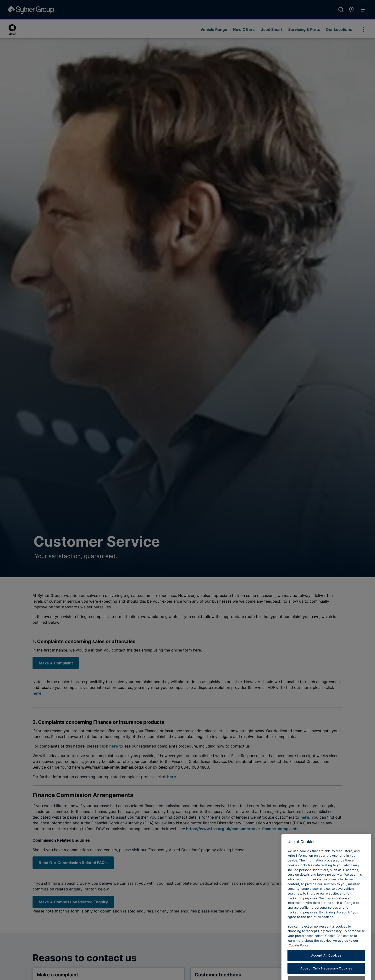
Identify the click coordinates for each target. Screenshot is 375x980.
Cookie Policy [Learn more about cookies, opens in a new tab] (299, 959)
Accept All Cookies (326, 969)
